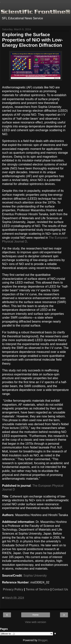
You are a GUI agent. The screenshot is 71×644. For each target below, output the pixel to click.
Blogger (43, 640)
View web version (36, 622)
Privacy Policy (13, 589)
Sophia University (35, 576)
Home (35, 615)
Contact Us (60, 589)
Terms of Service (38, 589)
